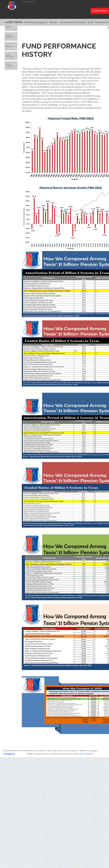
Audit (91, 22)
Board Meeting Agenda (35, 22)
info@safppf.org (9, 754)
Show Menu (100, 11)
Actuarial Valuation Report (73, 22)
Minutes (54, 22)
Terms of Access (86, 754)
